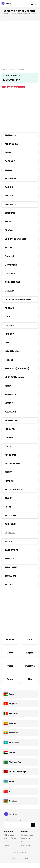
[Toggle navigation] (32, 4)
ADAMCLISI (11, 135)
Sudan (12, 752)
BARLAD (9, 187)
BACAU (8, 170)
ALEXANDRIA (11, 144)
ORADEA (9, 438)
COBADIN (10, 291)
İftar (30, 679)
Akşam (30, 653)
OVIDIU (8, 446)
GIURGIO (9, 325)
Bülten (24, 842)
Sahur (10, 679)
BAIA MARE (10, 179)
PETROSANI (11, 455)
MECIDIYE (10, 403)
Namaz (4, 69)
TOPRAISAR (11, 576)
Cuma (10, 653)
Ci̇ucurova (11, 274)
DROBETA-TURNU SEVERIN (18, 299)
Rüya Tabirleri (26, 845)
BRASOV (9, 230)
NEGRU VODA (12, 420)
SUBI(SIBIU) (11, 524)
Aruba (12, 781)
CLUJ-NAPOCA (13, 282)
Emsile (21, 852)
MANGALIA (10, 394)
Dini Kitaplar (26, 838)
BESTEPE (9, 196)
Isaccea (9, 360)
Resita (8, 507)
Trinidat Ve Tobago (18, 772)
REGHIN (9, 498)
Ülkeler (12, 69)
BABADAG (10, 161)
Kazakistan (14, 743)
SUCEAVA (10, 533)
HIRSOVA (9, 334)
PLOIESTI (9, 481)
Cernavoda (11, 265)
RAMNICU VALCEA (14, 490)
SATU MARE (11, 515)
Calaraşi (9, 256)
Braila (8, 222)
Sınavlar (7, 845)
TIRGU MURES (12, 567)
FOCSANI (9, 308)
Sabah (30, 640)
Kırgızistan (14, 704)
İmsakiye (30, 666)
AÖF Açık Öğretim (11, 838)
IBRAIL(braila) (12, 351)
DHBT (6, 842)
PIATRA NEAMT (12, 464)
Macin (8, 386)
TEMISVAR (10, 559)
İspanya (13, 723)
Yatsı (10, 666)
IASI (7, 343)
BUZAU (8, 248)
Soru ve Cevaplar (28, 835)
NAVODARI (10, 412)
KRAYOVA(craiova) (15, 377)
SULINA (8, 541)
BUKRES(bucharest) (15, 239)
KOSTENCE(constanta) (17, 369)
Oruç (21, 858)
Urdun (12, 694)
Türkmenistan (15, 762)
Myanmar (13, 733)
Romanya (13, 713)
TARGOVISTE (11, 550)
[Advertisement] (19, 47)
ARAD (8, 153)
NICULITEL (10, 429)
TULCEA (9, 585)
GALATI (9, 317)
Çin (11, 791)
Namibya (13, 801)
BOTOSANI (10, 213)
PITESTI (9, 472)
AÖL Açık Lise (9, 835)
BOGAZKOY (11, 204)
